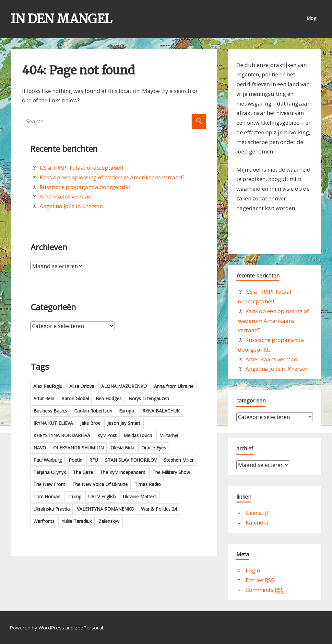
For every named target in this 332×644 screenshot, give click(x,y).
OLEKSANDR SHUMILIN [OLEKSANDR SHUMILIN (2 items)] (78, 448)
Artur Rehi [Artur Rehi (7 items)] (44, 398)
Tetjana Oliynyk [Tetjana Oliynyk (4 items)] (50, 472)
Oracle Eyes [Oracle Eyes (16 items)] (154, 448)
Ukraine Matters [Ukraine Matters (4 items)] (140, 497)
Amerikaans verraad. (66, 196)
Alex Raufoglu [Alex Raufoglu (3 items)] (48, 386)
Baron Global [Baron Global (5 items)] (75, 398)
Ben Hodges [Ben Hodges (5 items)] (109, 398)
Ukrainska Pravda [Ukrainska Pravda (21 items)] (52, 509)
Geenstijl (257, 513)
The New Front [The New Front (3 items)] (49, 484)
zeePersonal (89, 627)
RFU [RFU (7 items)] (94, 460)
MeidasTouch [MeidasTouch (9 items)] (138, 435)
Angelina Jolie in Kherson (71, 206)
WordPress (51, 627)
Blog (311, 18)
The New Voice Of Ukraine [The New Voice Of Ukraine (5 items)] (100, 484)
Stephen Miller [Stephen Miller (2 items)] (179, 460)
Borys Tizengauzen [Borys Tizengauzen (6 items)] (149, 398)
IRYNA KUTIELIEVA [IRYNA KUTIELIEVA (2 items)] (53, 423)
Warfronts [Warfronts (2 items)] (44, 521)
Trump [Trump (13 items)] (74, 497)
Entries (260, 580)
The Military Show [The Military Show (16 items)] (171, 472)
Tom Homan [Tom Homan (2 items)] (47, 497)
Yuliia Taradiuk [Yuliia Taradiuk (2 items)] (77, 521)
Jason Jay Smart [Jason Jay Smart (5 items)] (124, 423)
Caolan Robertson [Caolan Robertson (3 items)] (93, 411)
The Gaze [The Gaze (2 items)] (83, 472)
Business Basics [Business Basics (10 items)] (50, 411)
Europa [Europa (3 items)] (126, 411)
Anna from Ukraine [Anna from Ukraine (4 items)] (174, 386)
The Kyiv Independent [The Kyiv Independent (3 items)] (123, 472)
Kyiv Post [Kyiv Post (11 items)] (107, 435)
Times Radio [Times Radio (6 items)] (148, 484)
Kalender (257, 522)
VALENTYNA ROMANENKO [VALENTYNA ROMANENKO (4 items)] (106, 509)
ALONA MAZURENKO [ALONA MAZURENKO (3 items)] (124, 386)
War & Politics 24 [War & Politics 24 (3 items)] (159, 509)
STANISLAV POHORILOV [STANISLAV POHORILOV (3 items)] (131, 460)
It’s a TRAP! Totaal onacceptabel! (81, 168)
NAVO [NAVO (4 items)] (40, 448)
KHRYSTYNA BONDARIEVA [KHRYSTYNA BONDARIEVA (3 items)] (62, 435)
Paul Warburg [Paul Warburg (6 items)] (47, 460)
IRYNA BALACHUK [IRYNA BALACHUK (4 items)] (160, 411)
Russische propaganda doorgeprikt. (86, 187)
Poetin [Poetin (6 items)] (76, 460)
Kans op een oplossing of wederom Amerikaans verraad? (112, 177)
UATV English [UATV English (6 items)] (102, 497)
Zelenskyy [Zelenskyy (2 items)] (109, 521)
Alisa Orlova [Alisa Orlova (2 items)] (82, 386)
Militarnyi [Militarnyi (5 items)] (169, 435)
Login (253, 570)
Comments (265, 590)
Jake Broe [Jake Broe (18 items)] (90, 423)
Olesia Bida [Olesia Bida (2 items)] (122, 448)
